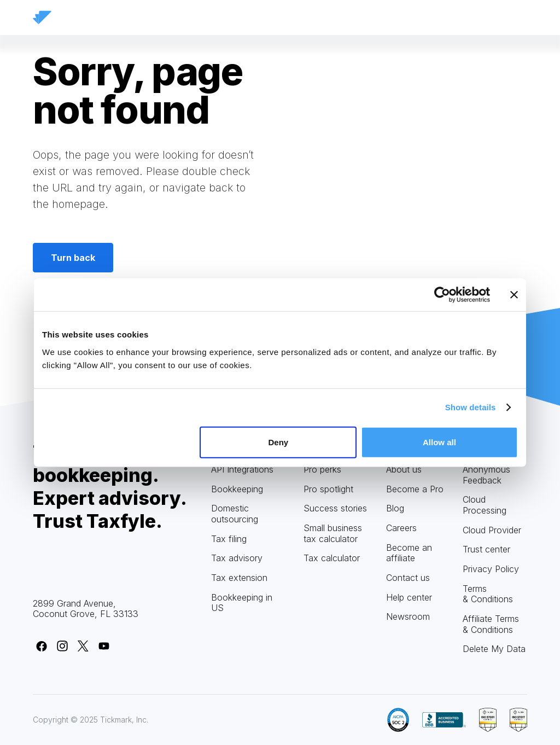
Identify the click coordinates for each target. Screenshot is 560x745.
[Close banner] (514, 295)
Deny (279, 442)
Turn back (73, 258)
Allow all (439, 442)
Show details (471, 407)
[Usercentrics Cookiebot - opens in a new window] (442, 295)
